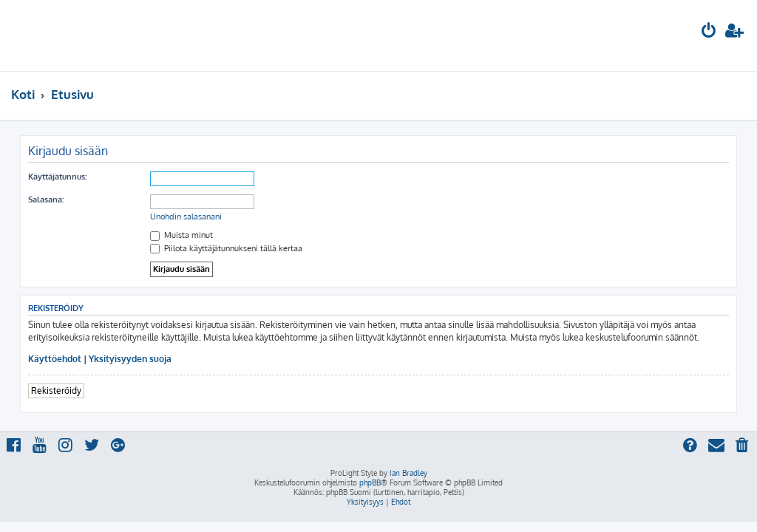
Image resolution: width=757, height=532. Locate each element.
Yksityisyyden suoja (130, 359)
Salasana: (46, 199)
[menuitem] (709, 32)
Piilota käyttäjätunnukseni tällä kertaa (226, 248)
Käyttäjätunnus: (57, 177)
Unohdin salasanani (186, 216)
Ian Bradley (408, 473)
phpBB (370, 482)
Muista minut (181, 235)
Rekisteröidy (56, 391)
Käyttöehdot (55, 359)
